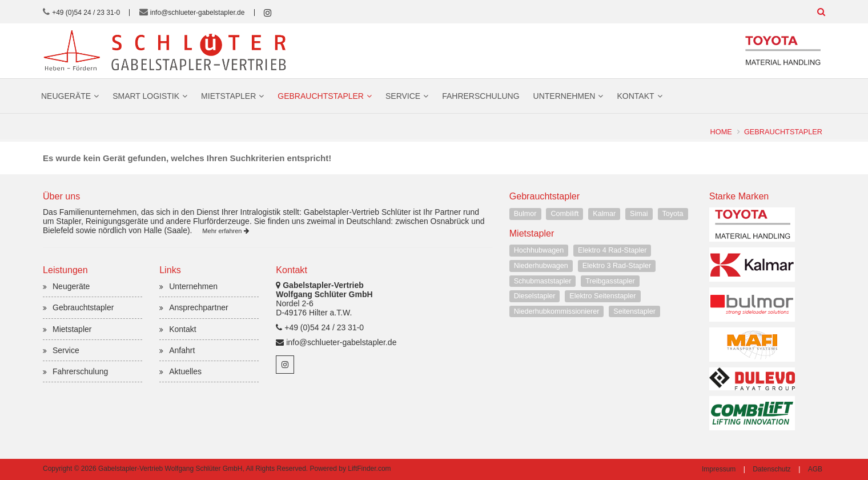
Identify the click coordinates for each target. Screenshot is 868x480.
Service (403, 96)
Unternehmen (564, 96)
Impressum (719, 469)
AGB (815, 469)
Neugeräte (66, 96)
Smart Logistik (146, 96)
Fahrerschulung (481, 96)
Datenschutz (772, 469)
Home (721, 132)
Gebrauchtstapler (321, 96)
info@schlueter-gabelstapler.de (198, 13)
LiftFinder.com (369, 469)
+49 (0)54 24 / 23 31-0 (86, 13)
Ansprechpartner (199, 307)
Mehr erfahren (225, 231)
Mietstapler (228, 96)
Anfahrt (182, 350)
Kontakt (635, 96)
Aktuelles (185, 371)
